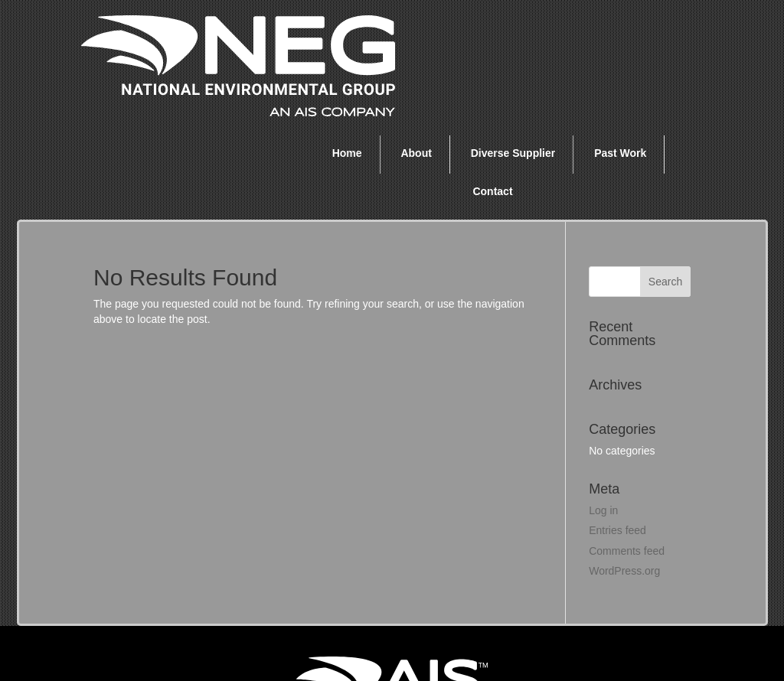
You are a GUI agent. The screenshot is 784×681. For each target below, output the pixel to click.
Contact (492, 83)
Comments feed (627, 442)
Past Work (620, 44)
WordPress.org (624, 462)
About (416, 44)
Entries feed (617, 422)
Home (347, 44)
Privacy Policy (593, 642)
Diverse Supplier (513, 44)
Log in (603, 402)
